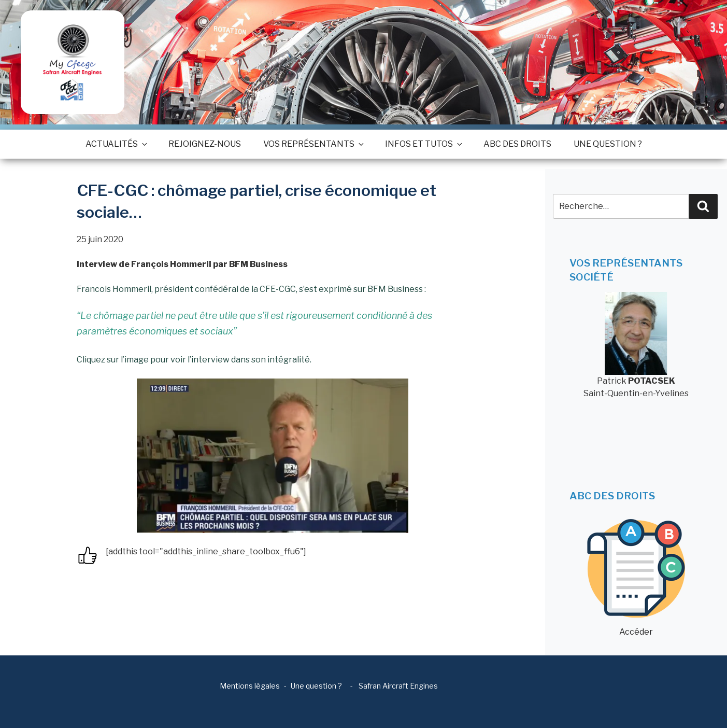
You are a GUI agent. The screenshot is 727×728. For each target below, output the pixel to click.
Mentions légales (250, 686)
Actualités (116, 144)
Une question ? (608, 144)
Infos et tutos (423, 144)
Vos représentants (313, 144)
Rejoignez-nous (205, 144)
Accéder (636, 578)
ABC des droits (517, 144)
